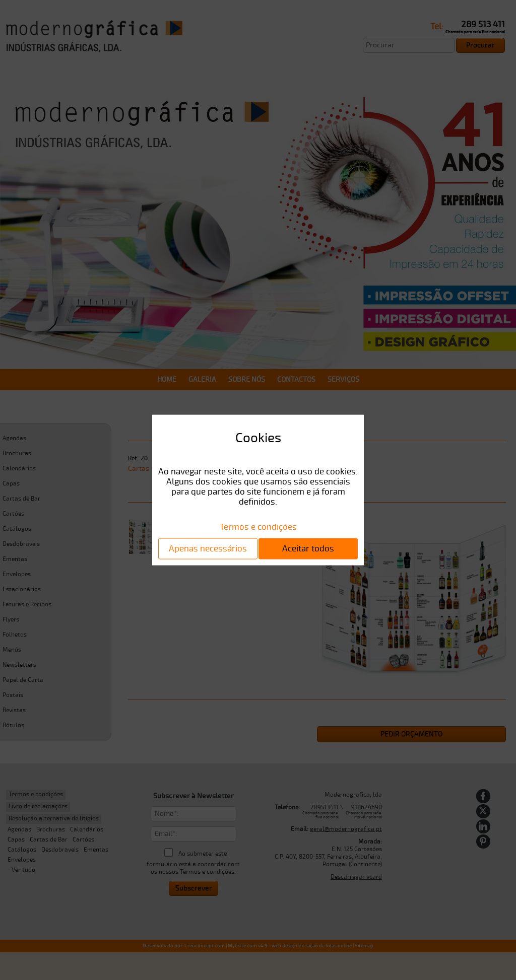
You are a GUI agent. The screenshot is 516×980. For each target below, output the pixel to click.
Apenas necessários (208, 548)
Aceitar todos (308, 548)
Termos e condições (258, 527)
